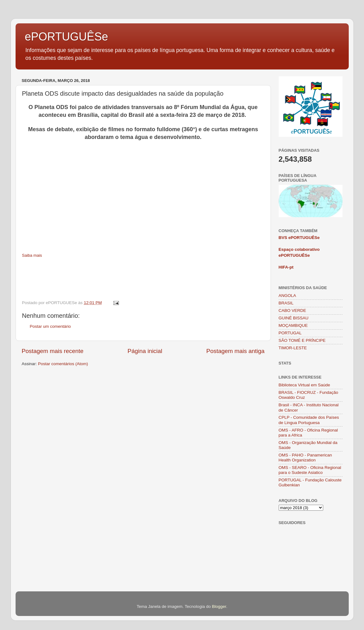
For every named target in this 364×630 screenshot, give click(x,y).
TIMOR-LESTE (293, 348)
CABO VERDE (293, 310)
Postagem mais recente (53, 351)
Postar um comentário (50, 326)
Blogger (219, 606)
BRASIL (286, 303)
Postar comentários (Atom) (63, 364)
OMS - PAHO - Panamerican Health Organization (305, 458)
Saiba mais (32, 255)
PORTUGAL (290, 333)
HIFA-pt (286, 267)
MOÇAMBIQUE (293, 325)
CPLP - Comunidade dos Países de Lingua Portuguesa (309, 420)
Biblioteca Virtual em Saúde (305, 385)
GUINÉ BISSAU (294, 318)
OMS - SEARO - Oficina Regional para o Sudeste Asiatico (310, 470)
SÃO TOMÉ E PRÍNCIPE (302, 340)
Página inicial (145, 351)
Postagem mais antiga (236, 351)
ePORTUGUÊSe (66, 37)
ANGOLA (287, 296)
